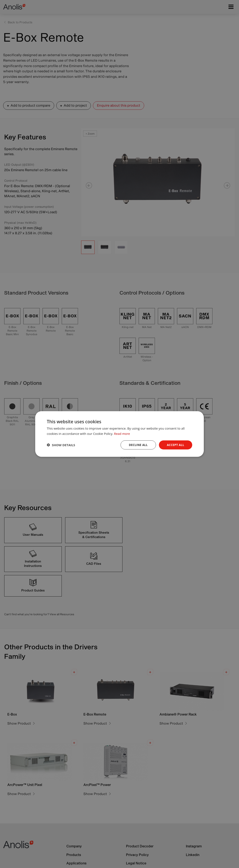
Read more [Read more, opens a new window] (122, 433)
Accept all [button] (175, 445)
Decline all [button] (137, 445)
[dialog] (119, 434)
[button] (61, 445)
